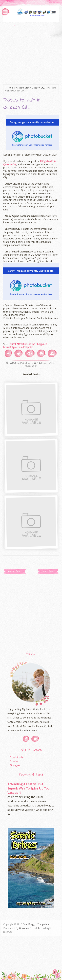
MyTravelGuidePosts (22, 363)
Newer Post (15, 572)
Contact (15, 761)
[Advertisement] (31, 53)
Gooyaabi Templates (30, 928)
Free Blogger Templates (36, 924)
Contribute (17, 757)
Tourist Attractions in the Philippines (28, 344)
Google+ (15, 765)
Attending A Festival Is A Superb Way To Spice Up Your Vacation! (29, 788)
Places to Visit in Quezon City (30, 88)
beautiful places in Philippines (19, 347)
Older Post (48, 572)
